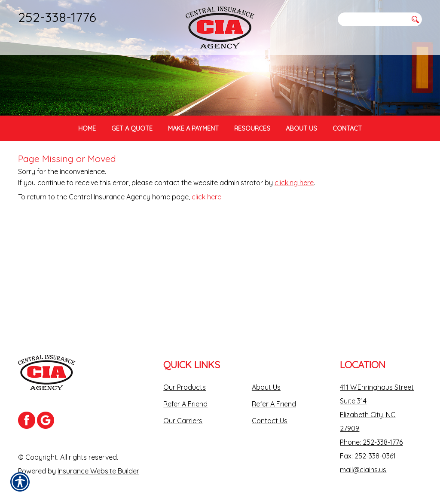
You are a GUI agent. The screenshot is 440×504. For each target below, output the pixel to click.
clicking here (294, 208)
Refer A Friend (185, 398)
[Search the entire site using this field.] (373, 19)
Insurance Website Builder (98, 465)
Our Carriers (183, 415)
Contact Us (270, 415)
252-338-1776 (57, 17)
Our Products (185, 381)
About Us (266, 381)
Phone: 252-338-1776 (371, 436)
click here (206, 222)
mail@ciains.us (363, 464)
